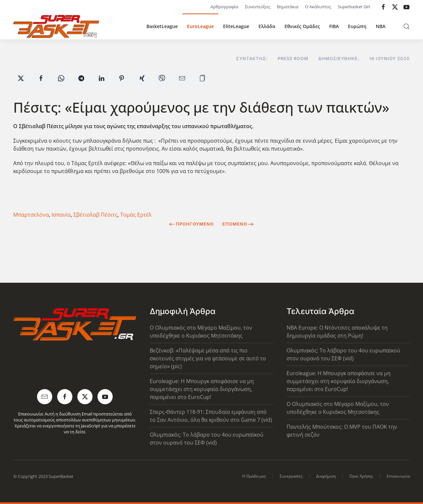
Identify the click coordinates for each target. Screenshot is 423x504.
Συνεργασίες (291, 476)
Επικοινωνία (398, 476)
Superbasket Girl (354, 7)
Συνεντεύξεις (258, 7)
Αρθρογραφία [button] (224, 7)
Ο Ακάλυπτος (318, 7)
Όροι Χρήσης (361, 476)
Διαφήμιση (326, 476)
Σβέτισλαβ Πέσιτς (96, 215)
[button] (406, 26)
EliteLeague (236, 26)
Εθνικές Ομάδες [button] (302, 26)
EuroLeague (200, 26)
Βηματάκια (288, 7)
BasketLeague (162, 26)
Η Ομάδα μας (254, 476)
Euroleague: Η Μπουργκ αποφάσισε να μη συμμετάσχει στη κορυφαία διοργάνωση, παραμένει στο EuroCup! (202, 389)
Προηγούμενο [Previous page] (192, 224)
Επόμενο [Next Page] (238, 224)
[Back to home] (56, 26)
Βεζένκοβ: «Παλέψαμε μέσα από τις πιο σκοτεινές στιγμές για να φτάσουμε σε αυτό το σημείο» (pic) (208, 358)
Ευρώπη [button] (357, 26)
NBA (381, 26)
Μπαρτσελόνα (31, 215)
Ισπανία (61, 215)
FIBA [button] (334, 26)
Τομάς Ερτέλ (136, 215)
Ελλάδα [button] (267, 26)
